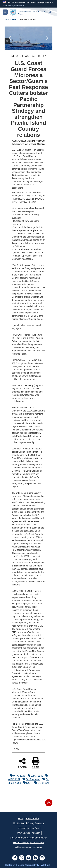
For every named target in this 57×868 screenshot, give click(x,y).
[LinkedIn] (35, 858)
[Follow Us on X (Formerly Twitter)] (22, 858)
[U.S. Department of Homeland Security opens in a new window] (28, 838)
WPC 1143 (17, 776)
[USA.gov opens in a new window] (38, 847)
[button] (14, 5)
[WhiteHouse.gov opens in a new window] (23, 847)
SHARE (22, 763)
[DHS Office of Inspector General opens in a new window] (28, 843)
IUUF (27, 783)
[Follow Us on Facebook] (15, 858)
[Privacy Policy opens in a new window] (32, 818)
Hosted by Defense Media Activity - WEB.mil (27, 865)
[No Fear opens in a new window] (35, 828)
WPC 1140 (35, 776)
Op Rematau (31, 779)
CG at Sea (41, 783)
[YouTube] (28, 858)
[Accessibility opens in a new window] (23, 828)
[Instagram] (42, 858)
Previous (10, 38)
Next (47, 38)
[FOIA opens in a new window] (21, 818)
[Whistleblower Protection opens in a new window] (28, 833)
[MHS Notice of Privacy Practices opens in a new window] (28, 823)
